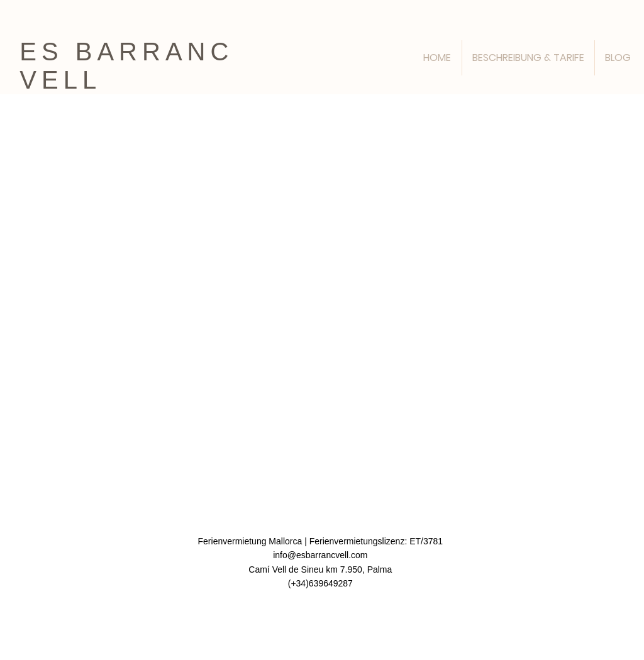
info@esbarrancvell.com (320, 555)
